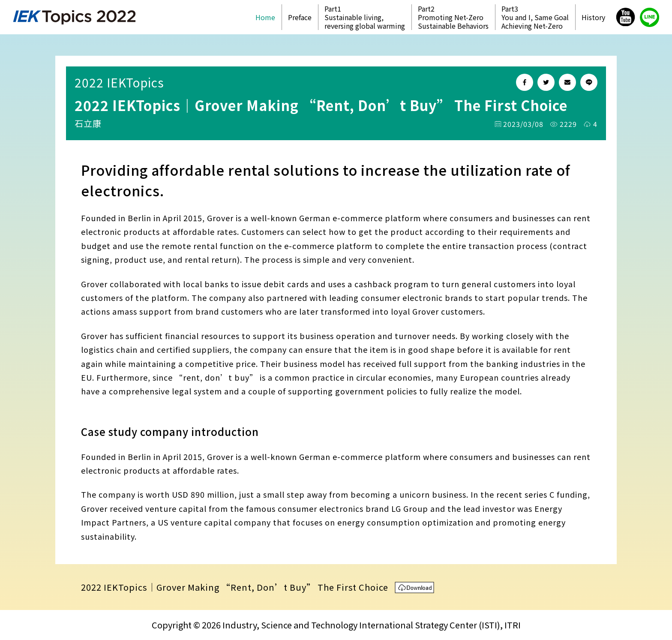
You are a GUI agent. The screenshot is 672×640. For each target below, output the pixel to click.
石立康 (88, 123)
